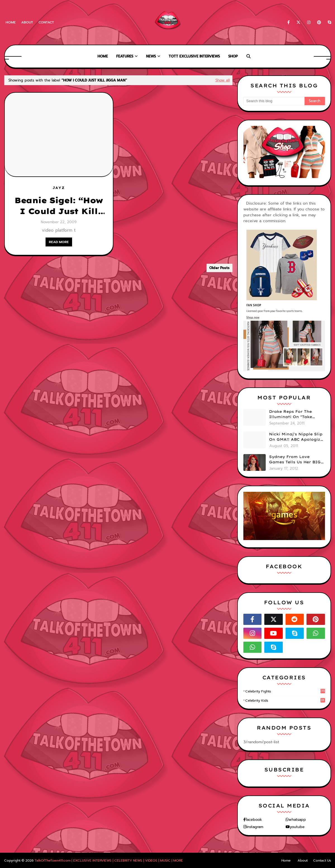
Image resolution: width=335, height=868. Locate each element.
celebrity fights (285, 691)
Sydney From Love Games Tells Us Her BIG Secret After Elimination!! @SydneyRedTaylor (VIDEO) (295, 460)
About (27, 22)
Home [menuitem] (103, 56)
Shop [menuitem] (233, 56)
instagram (255, 827)
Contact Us (322, 860)
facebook (254, 820)
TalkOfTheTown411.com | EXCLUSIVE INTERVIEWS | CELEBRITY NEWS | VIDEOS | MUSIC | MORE (109, 860)
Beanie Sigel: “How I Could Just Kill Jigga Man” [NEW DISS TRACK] (59, 206)
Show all (223, 80)
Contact (46, 22)
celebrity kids (285, 701)
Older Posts (219, 268)
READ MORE (59, 242)
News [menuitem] (151, 56)
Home (11, 22)
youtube (297, 827)
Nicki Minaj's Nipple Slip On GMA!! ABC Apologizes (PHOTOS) (297, 437)
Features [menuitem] (125, 56)
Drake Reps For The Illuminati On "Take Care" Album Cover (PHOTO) (291, 414)
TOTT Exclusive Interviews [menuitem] (194, 56)
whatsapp (297, 820)
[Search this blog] (274, 101)
